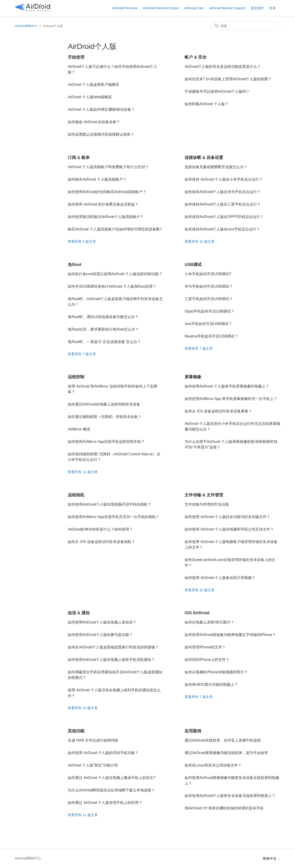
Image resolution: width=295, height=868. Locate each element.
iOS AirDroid (197, 613)
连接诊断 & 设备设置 (204, 158)
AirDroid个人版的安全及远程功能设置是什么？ (223, 67)
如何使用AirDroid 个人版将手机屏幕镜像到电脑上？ (227, 386)
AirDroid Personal (125, 8)
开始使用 (76, 57)
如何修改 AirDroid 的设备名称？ (94, 122)
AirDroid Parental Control (161, 8)
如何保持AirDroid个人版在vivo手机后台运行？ (222, 229)
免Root (75, 265)
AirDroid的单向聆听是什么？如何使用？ (100, 529)
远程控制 (76, 377)
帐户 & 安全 (196, 57)
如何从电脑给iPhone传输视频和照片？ (216, 672)
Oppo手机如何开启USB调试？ (209, 311)
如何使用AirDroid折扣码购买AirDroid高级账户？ (107, 192)
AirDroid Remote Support (227, 8)
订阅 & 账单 (79, 158)
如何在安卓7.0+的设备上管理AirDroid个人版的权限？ (228, 79)
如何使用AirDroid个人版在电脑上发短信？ (102, 622)
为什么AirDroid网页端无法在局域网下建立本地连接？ (111, 790)
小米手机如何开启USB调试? (208, 274)
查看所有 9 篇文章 (82, 241)
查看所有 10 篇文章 (200, 590)
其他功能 (76, 731)
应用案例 (193, 731)
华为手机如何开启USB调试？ (209, 286)
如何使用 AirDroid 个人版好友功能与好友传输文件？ (227, 517)
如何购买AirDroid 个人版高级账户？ (97, 179)
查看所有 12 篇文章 (200, 241)
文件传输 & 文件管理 (204, 495)
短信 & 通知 (79, 613)
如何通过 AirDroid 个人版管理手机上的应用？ (105, 803)
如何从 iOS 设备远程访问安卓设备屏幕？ (218, 411)
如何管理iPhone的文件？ (205, 647)
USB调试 (193, 265)
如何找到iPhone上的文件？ (207, 660)
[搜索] (246, 26)
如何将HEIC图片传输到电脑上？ (211, 685)
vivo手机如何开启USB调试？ (208, 324)
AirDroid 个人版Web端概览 (90, 97)
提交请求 (257, 8)
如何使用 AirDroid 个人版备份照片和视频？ (220, 578)
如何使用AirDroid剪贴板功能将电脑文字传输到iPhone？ (230, 635)
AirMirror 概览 (79, 429)
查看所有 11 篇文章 (83, 472)
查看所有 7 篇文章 (82, 354)
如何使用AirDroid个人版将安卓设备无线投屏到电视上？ (230, 796)
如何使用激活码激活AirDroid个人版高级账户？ (106, 217)
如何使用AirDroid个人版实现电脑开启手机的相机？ (109, 504)
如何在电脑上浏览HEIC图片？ (209, 622)
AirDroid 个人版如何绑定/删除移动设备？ (101, 109)
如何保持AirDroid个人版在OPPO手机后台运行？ (224, 217)
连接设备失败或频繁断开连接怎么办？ (216, 167)
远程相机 (76, 495)
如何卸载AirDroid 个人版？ (206, 104)
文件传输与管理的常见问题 (207, 504)
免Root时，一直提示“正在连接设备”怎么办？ (104, 342)
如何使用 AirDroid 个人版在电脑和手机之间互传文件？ (229, 529)
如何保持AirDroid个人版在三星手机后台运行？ (223, 204)
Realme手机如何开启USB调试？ (211, 336)
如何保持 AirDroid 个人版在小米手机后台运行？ (224, 179)
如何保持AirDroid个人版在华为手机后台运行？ (223, 192)
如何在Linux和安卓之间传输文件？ (213, 765)
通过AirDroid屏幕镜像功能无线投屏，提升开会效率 (226, 753)
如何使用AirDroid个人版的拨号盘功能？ (100, 635)
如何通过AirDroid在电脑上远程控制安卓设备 (104, 404)
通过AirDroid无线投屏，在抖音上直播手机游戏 (223, 740)
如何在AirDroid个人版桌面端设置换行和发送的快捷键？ (113, 647)
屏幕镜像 (193, 377)
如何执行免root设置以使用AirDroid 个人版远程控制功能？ (115, 274)
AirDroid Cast (194, 8)
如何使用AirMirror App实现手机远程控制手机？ (106, 442)
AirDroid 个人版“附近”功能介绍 (93, 765)
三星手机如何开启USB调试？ (209, 299)
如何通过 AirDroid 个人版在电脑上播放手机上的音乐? (112, 778)
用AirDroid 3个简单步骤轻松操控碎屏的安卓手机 (224, 808)
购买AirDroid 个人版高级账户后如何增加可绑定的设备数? (115, 229)
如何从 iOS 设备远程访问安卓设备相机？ (101, 542)
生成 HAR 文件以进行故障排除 (93, 740)
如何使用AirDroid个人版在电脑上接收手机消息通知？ (111, 660)
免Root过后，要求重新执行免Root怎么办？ (103, 329)
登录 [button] (272, 8)
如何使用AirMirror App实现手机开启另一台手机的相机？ (114, 517)
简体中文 (271, 858)
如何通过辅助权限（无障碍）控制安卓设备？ (105, 417)
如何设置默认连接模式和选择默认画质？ (101, 134)
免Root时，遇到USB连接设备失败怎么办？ (103, 317)
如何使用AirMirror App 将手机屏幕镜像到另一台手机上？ (231, 399)
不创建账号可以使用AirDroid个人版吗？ (217, 91)
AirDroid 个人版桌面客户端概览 (93, 85)
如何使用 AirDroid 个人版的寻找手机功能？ (103, 753)
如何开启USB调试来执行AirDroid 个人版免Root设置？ (112, 286)
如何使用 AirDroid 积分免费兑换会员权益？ (103, 204)
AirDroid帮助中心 (26, 26)
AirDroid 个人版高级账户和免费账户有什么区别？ (108, 167)
